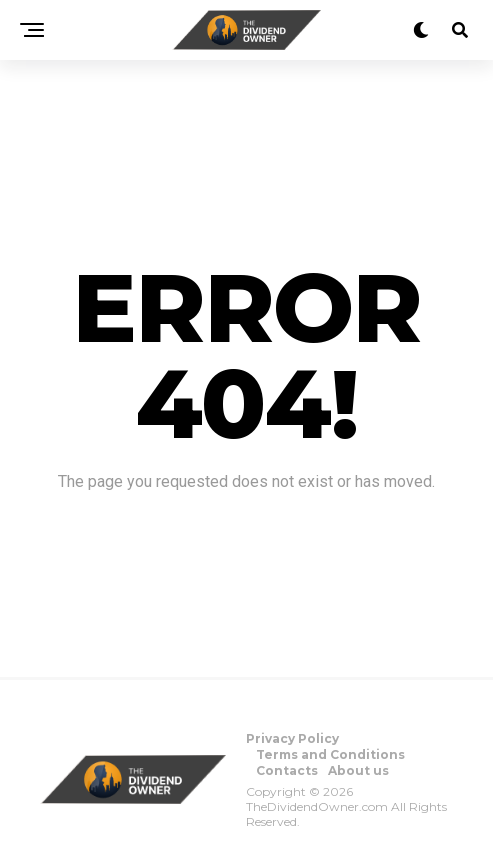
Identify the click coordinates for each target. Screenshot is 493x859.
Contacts (287, 770)
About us (358, 770)
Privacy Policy (292, 738)
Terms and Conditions (330, 754)
